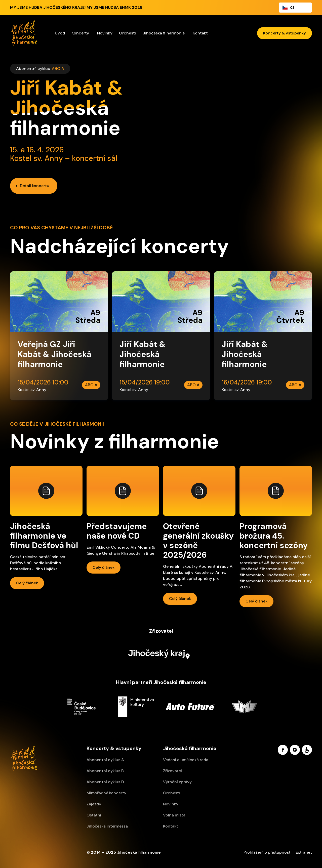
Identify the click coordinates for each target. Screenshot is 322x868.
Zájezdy (94, 804)
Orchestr (172, 793)
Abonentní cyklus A (105, 760)
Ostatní (94, 815)
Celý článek (27, 583)
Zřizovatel (172, 771)
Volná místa (174, 815)
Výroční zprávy (177, 782)
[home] (24, 33)
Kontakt (200, 33)
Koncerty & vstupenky (285, 33)
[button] (81, 33)
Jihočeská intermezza (107, 826)
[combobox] (295, 8)
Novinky (105, 33)
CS (288, 7)
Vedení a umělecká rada (186, 760)
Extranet (304, 852)
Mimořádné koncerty (106, 793)
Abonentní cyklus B (105, 771)
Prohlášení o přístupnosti (268, 852)
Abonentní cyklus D (105, 782)
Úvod (60, 33)
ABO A (58, 69)
